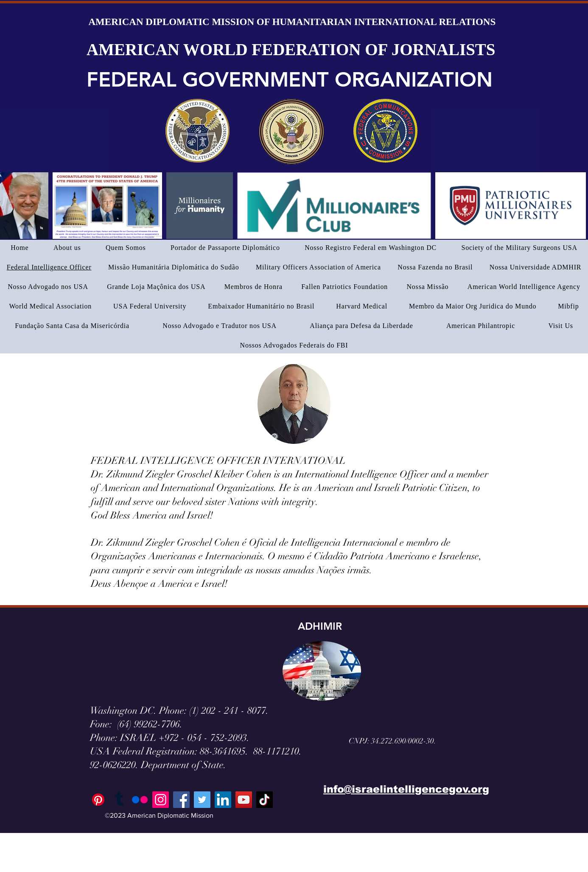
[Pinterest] (98, 800)
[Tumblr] (119, 800)
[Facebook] (181, 800)
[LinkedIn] (223, 800)
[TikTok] (265, 800)
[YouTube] (244, 800)
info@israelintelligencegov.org (406, 789)
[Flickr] (140, 800)
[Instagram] (161, 800)
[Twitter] (202, 800)
